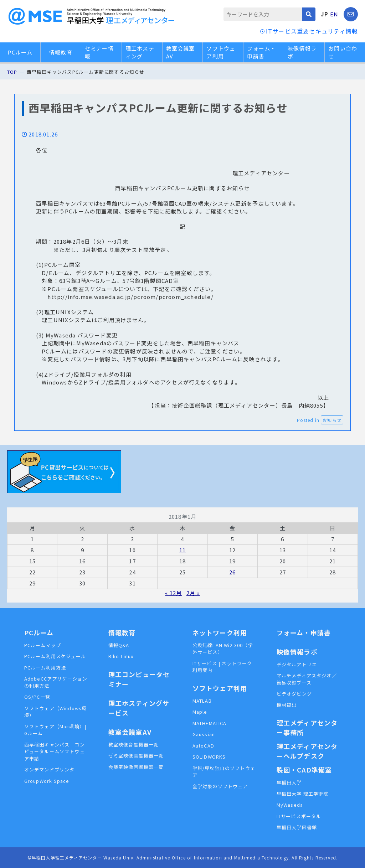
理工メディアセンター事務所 (307, 727)
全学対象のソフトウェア (220, 786)
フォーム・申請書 (261, 52)
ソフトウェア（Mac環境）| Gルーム (55, 730)
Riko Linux (121, 656)
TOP (12, 72)
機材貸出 (287, 705)
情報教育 (61, 52)
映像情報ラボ (302, 52)
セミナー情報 (99, 52)
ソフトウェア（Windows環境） (56, 712)
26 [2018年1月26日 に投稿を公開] (232, 572)
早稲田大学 (289, 782)
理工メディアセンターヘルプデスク (307, 751)
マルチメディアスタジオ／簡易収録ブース (307, 679)
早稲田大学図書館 (297, 827)
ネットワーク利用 (220, 632)
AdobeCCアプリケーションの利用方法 (56, 682)
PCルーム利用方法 (45, 668)
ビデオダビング (294, 694)
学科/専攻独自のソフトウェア (224, 772)
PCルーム (20, 52)
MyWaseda (290, 805)
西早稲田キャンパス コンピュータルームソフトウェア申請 (55, 751)
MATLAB (202, 701)
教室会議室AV (181, 52)
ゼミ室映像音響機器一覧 (136, 756)
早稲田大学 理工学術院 (303, 794)
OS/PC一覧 (37, 697)
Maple (200, 712)
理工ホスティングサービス (139, 708)
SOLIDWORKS (209, 757)
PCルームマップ (43, 645)
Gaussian (204, 734)
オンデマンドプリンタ (50, 769)
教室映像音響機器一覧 (134, 745)
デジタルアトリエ (297, 664)
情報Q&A (119, 645)
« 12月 (173, 593)
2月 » (193, 593)
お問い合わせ (343, 52)
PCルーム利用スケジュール (55, 656)
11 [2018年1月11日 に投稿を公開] (182, 550)
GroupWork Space (47, 781)
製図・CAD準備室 (304, 770)
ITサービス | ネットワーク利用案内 (222, 667)
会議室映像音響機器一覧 (136, 767)
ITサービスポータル (299, 816)
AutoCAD (203, 746)
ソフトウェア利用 (221, 52)
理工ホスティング (140, 52)
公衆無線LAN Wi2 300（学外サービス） (223, 649)
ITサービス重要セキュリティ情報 (312, 31)
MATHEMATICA (210, 723)
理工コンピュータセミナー (139, 679)
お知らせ (332, 420)
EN (334, 14)
